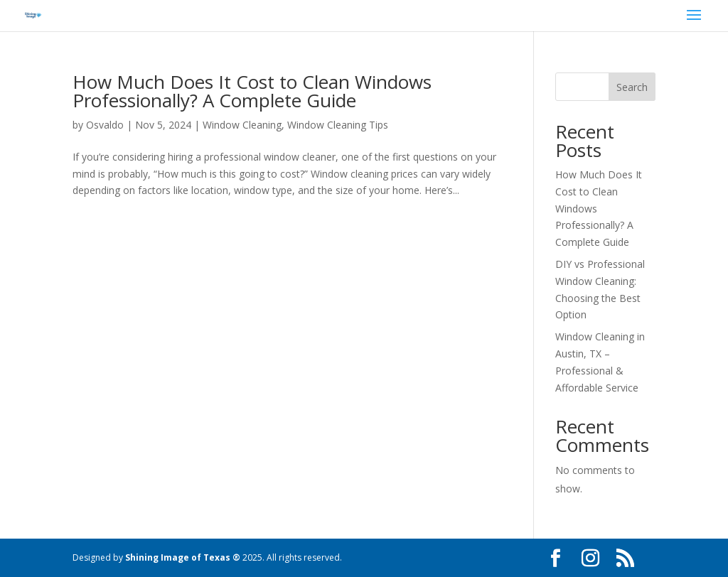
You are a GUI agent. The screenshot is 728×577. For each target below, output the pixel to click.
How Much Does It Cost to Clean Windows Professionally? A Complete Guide (252, 91)
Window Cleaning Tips (338, 125)
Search (632, 87)
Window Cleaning (242, 125)
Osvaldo (105, 125)
